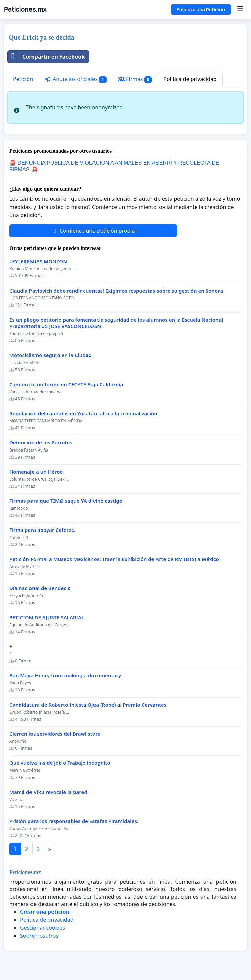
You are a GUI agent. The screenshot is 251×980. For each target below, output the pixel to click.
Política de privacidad (190, 79)
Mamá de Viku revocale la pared (48, 792)
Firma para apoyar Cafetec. (42, 530)
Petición (23, 79)
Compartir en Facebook (46, 57)
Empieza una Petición (201, 10)
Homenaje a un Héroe (36, 472)
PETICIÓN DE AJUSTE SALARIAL (47, 617)
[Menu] (240, 9)
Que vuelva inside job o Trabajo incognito (60, 763)
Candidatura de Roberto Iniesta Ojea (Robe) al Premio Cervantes (88, 705)
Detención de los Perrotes (41, 443)
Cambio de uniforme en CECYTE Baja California (66, 384)
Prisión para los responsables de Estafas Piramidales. (74, 821)
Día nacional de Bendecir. (40, 588)
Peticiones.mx (25, 9)
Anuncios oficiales (76, 79)
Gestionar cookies (43, 928)
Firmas (135, 79)
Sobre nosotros (39, 936)
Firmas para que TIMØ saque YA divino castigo (66, 501)
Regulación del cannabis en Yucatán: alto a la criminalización (83, 414)
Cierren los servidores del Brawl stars (55, 734)
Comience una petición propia (93, 231)
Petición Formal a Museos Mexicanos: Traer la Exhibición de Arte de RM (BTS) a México (114, 559)
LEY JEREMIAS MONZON (38, 262)
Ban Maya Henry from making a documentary (65, 676)
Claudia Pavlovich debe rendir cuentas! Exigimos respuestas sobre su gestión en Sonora (116, 291)
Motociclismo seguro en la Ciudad (51, 355)
